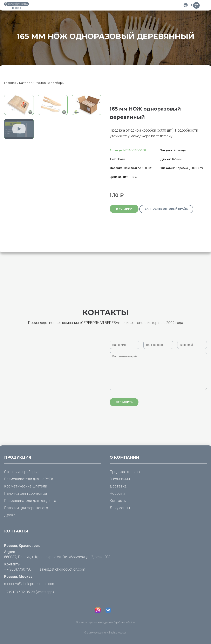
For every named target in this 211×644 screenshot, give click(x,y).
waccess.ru (100, 633)
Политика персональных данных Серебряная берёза (105, 623)
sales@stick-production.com (62, 569)
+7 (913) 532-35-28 (20, 592)
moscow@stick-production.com (30, 584)
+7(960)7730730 (18, 569)
